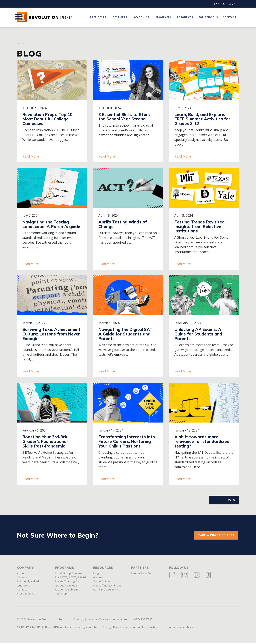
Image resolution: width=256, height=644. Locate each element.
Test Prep (120, 17)
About (21, 574)
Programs (163, 17)
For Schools (208, 17)
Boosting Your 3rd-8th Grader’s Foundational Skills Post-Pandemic (45, 441)
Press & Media (26, 594)
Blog (96, 574)
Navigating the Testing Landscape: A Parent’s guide (51, 224)
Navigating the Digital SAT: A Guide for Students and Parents (126, 334)
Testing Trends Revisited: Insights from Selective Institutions (200, 226)
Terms (63, 620)
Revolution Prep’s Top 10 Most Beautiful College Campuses (47, 119)
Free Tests (99, 17)
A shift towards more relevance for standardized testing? (202, 441)
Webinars (99, 578)
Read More (31, 156)
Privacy (78, 620)
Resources (185, 17)
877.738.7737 (230, 4)
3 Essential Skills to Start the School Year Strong (124, 117)
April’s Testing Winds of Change (123, 224)
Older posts (224, 500)
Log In (216, 4)
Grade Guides (102, 582)
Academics (141, 17)
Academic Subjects (67, 590)
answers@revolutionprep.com (108, 620)
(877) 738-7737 (143, 620)
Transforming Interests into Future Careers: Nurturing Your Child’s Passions (127, 441)
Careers (22, 578)
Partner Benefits (141, 574)
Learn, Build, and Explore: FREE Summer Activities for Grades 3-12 (202, 119)
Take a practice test (216, 535)
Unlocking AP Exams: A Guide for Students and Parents (198, 334)
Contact (230, 17)
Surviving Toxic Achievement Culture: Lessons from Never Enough (51, 334)
